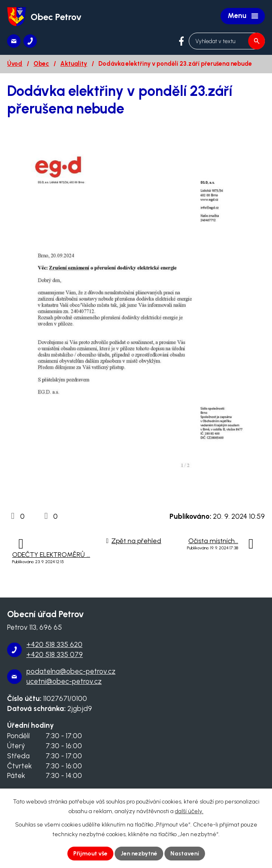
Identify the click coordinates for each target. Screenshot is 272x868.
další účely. (189, 811)
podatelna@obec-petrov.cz (71, 671)
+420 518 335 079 (55, 654)
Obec (41, 64)
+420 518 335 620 (54, 644)
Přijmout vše (90, 854)
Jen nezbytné (139, 854)
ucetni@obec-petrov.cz (64, 681)
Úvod (15, 64)
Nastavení (185, 854)
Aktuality (74, 64)
